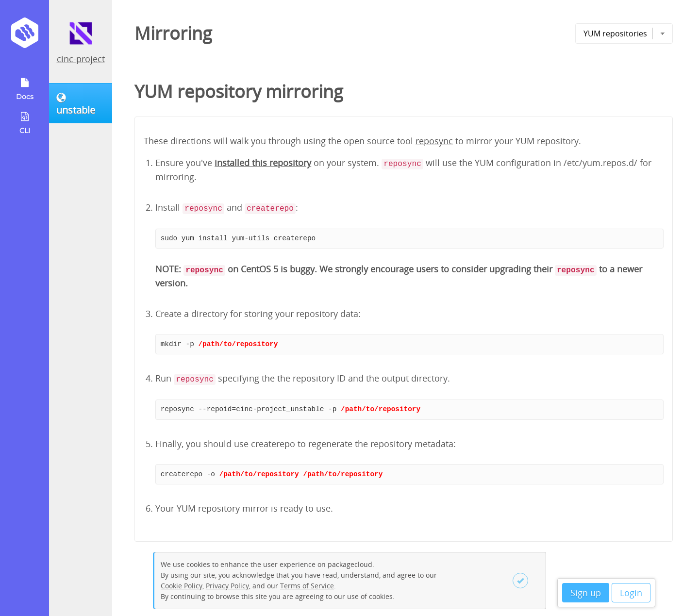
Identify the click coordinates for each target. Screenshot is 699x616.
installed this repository (263, 163)
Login (631, 593)
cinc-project (81, 59)
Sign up (586, 593)
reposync (434, 141)
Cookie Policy (182, 586)
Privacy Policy (227, 586)
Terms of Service (307, 586)
